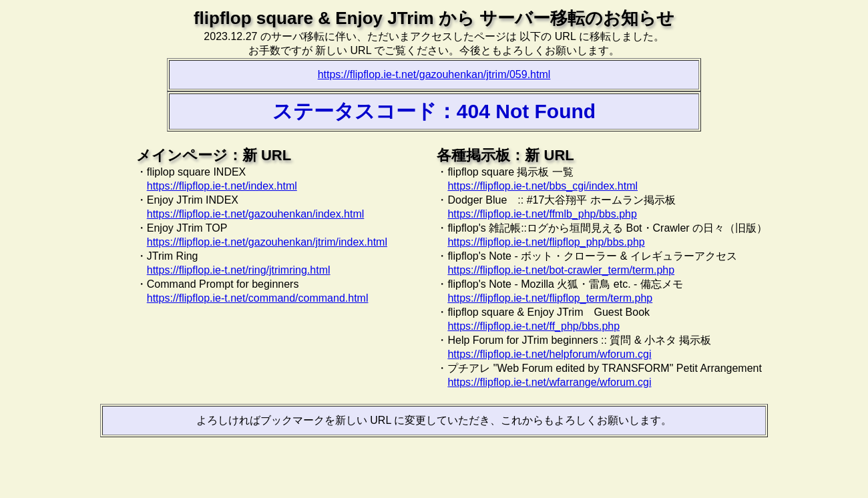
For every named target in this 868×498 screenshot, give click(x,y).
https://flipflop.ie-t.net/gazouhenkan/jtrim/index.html (267, 242)
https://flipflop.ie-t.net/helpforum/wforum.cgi (549, 354)
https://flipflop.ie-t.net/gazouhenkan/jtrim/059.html (434, 74)
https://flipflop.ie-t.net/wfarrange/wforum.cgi (549, 382)
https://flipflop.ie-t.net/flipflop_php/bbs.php (546, 242)
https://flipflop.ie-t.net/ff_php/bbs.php (533, 326)
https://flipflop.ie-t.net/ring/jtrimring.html (239, 270)
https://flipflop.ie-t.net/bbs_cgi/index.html (542, 186)
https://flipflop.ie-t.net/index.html (222, 186)
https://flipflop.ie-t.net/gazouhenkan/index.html (256, 214)
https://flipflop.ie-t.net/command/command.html (258, 298)
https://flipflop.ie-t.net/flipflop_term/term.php (550, 298)
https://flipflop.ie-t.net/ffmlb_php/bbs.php (542, 214)
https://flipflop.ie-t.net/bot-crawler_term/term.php (561, 270)
